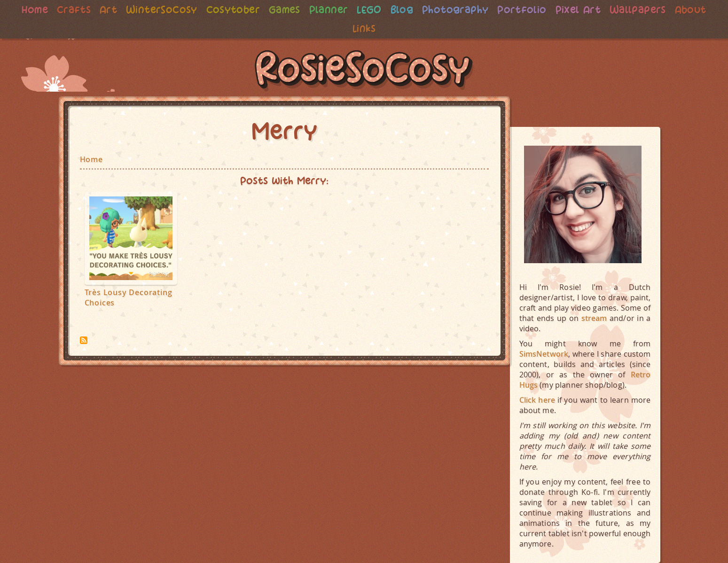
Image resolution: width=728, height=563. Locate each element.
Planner (328, 10)
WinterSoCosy (156, 10)
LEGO (369, 10)
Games (282, 10)
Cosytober (229, 10)
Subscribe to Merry (84, 340)
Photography (457, 10)
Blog (402, 10)
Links (364, 28)
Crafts (66, 10)
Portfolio (526, 10)
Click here (537, 400)
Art (101, 10)
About (700, 10)
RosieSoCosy (364, 71)
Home (26, 10)
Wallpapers (645, 10)
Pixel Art (584, 10)
